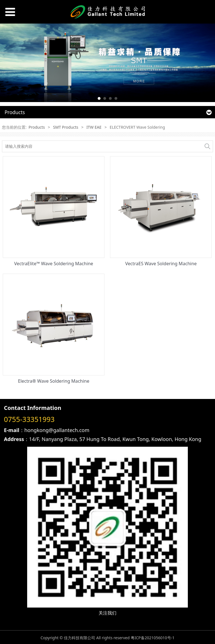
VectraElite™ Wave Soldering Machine (54, 264)
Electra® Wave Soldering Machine (54, 381)
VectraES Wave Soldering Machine (161, 264)
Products (37, 127)
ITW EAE (94, 127)
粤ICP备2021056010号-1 (153, 638)
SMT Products (66, 127)
